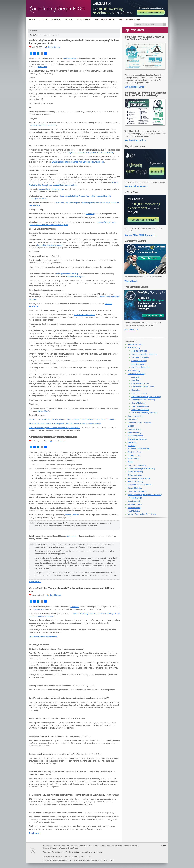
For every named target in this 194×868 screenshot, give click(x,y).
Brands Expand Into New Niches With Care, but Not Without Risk (78, 162)
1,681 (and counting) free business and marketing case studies (54, 428)
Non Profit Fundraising (137, 465)
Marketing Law (134, 455)
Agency (69, 20)
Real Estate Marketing (140, 406)
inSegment (72, 536)
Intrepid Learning (72, 515)
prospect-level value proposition (52, 189)
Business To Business (140, 357)
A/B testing (90, 214)
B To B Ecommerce (139, 351)
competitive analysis (75, 276)
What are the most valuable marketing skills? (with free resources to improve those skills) (65, 424)
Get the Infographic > (135, 87)
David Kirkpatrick (59, 441)
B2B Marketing (134, 348)
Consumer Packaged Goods (143, 387)
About (32, 20)
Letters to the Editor (50, 20)
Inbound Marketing (136, 436)
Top (164, 846)
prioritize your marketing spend (43, 125)
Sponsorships (83, 20)
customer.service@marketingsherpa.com (89, 852)
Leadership (133, 442)
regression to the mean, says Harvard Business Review (91, 153)
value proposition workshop (67, 274)
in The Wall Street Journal (84, 315)
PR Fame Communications (139, 478)
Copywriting (133, 419)
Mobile (131, 462)
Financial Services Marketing (143, 400)
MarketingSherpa (36, 851)
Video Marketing (135, 508)
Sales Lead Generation (141, 367)
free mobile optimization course (50, 245)
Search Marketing (135, 488)
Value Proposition (135, 504)
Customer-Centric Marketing (139, 423)
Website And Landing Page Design (142, 514)
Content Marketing (135, 416)
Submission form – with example (43, 636)
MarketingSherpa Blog (58, 9)
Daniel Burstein (54, 47)
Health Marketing (138, 403)
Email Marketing (135, 429)
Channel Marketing (139, 361)
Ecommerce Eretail (139, 393)
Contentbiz (136, 390)
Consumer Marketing (136, 374)
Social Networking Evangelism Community (145, 495)
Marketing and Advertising (139, 449)
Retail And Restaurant (140, 410)
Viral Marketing (134, 511)
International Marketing (137, 439)
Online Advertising (135, 472)
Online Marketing (135, 475)
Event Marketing (135, 432)
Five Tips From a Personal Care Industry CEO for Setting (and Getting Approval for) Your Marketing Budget (72, 419)
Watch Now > (131, 281)
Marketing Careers (136, 452)
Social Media (137, 498)
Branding (135, 380)
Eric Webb (75, 607)
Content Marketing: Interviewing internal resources (53, 437)
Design (131, 426)
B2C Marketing (134, 371)
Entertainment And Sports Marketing (146, 397)
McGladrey (39, 609)
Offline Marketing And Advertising (141, 468)
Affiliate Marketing (135, 344)
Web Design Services (104, 20)
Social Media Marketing (138, 491)
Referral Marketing (136, 482)
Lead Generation (138, 364)
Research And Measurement (140, 485)
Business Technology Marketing (144, 354)
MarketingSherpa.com (129, 20)
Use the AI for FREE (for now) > (140, 235)
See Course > (131, 330)
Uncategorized (134, 501)
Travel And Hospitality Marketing (144, 413)
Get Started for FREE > (136, 186)
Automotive (136, 377)
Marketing (132, 446)
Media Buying (134, 459)
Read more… (35, 582)
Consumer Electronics (140, 384)
